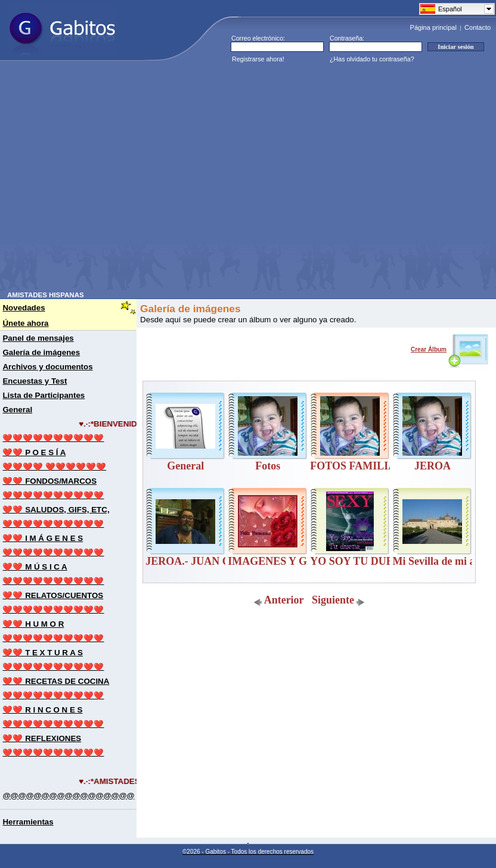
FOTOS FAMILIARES (363, 466)
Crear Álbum (450, 349)
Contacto (478, 27)
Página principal (433, 27)
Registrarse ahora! (258, 59)
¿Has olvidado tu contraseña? (372, 59)
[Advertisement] (112, 180)
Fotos (268, 466)
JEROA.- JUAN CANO (200, 561)
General (185, 466)
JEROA (433, 466)
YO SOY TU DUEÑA (359, 561)
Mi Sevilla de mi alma (442, 561)
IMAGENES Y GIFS (276, 561)
